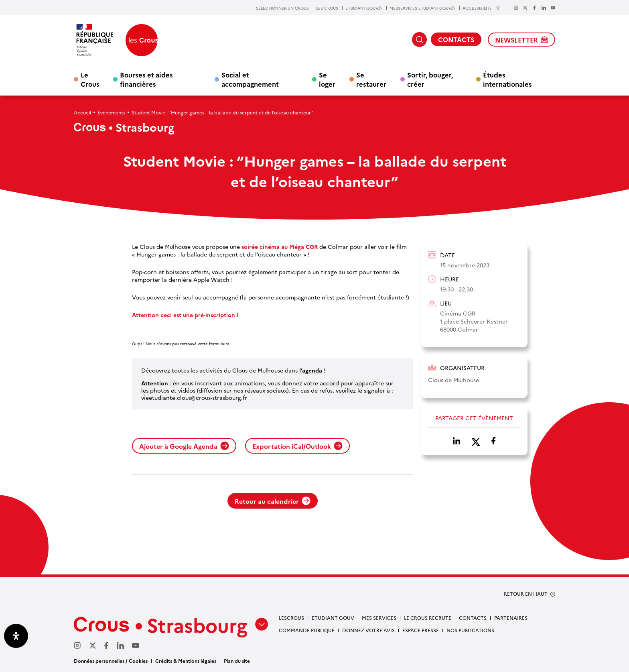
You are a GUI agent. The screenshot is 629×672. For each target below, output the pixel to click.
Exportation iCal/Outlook (297, 446)
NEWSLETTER (521, 40)
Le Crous (90, 79)
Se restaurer (371, 79)
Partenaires (511, 618)
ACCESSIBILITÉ (481, 8)
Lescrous (291, 618)
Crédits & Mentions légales (186, 661)
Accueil (82, 112)
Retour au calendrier (273, 501)
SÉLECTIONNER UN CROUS (282, 8)
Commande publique (307, 630)
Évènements (111, 112)
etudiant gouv (333, 618)
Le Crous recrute (428, 618)
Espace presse (421, 630)
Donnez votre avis (368, 630)
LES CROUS (327, 8)
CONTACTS (456, 39)
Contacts (473, 618)
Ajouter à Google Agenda (184, 446)
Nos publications (470, 630)
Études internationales (507, 79)
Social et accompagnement (250, 79)
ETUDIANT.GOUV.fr (364, 8)
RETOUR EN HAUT (526, 594)
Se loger (327, 79)
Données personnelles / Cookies (111, 661)
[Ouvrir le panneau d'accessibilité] (16, 636)
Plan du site (237, 661)
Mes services (379, 618)
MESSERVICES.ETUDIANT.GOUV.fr (422, 8)
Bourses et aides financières (146, 79)
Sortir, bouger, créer (430, 79)
